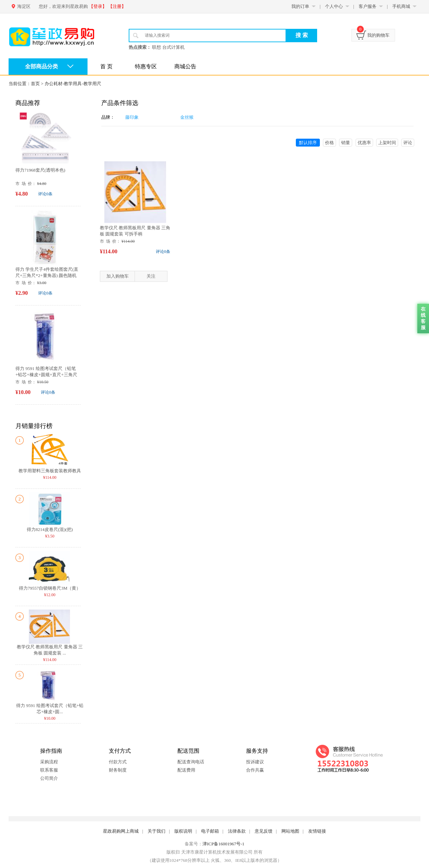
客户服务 (368, 6)
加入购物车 (118, 276)
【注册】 (117, 6)
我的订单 (300, 6)
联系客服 (49, 770)
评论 (408, 143)
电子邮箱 (210, 831)
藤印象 (132, 117)
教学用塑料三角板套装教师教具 (50, 471)
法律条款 (237, 831)
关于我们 (156, 831)
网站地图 (290, 831)
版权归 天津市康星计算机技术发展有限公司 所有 (214, 852)
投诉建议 (255, 762)
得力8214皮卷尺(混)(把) (50, 529)
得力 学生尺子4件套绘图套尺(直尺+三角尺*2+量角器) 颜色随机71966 (47, 275)
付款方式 (118, 762)
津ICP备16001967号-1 (223, 844)
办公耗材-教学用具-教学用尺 (73, 84)
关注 (151, 276)
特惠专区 (146, 66)
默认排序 (308, 143)
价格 (329, 143)
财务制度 (118, 770)
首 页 (106, 66)
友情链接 (317, 831)
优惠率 (364, 143)
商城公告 (185, 66)
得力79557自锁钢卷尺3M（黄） (50, 588)
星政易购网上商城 (121, 831)
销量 (346, 143)
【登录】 (98, 6)
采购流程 (49, 762)
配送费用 (186, 770)
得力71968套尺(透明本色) (40, 170)
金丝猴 (187, 117)
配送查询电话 (191, 762)
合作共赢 (255, 770)
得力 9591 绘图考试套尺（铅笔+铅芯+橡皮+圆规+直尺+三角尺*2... (46, 375)
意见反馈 (264, 831)
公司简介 (49, 778)
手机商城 (401, 6)
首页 (35, 84)
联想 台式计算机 (168, 47)
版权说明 (183, 831)
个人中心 (334, 6)
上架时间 (387, 143)
